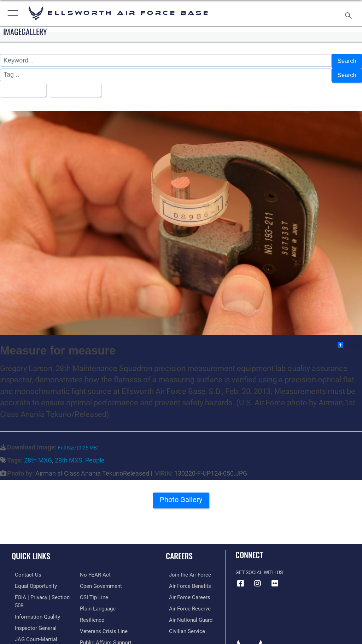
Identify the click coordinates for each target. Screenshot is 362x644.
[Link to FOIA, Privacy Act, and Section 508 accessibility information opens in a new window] (41, 592)
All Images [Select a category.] (21, 86)
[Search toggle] (350, 13)
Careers (179, 551)
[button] (11, 13)
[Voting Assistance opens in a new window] (100, 635)
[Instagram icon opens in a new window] (258, 579)
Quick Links (31, 551)
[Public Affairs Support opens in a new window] (104, 624)
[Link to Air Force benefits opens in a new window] (185, 581)
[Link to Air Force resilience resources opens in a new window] (91, 603)
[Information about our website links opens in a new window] (28, 635)
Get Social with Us (259, 568)
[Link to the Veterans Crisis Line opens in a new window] (101, 613)
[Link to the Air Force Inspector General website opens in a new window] (31, 613)
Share (349, 340)
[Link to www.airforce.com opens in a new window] (185, 570)
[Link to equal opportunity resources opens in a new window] (32, 581)
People (95, 456)
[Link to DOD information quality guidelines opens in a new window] (33, 603)
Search (346, 61)
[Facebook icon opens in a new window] (241, 579)
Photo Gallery (181, 497)
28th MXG (38, 456)
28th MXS (69, 456)
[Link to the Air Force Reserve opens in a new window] (185, 603)
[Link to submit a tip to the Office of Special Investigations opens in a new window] (93, 581)
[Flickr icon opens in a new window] (275, 579)
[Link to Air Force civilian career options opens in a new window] (182, 624)
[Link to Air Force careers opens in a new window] (185, 592)
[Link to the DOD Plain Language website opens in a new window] (97, 592)
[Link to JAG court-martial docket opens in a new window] (40, 624)
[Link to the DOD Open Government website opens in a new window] (100, 570)
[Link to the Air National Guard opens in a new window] (186, 613)
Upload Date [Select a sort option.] (76, 86)
